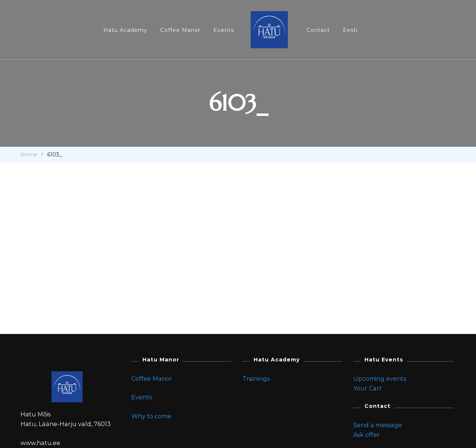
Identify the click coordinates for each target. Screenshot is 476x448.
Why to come (151, 416)
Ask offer (366, 435)
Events (224, 30)
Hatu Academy (125, 30)
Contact (318, 30)
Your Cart (368, 388)
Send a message (378, 425)
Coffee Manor (180, 30)
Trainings (256, 379)
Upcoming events (380, 379)
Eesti (350, 30)
